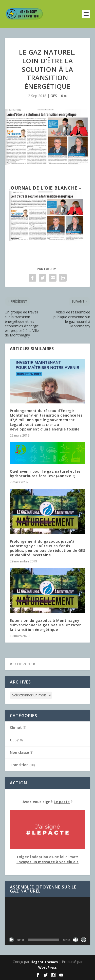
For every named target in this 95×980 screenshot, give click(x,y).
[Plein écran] (84, 940)
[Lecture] (11, 940)
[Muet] (75, 940)
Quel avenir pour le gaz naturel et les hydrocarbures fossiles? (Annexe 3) (45, 474)
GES (54, 96)
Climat (16, 727)
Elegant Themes (44, 962)
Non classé (19, 752)
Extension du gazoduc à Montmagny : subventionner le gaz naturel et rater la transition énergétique (46, 625)
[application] (48, 921)
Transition (19, 765)
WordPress (48, 967)
